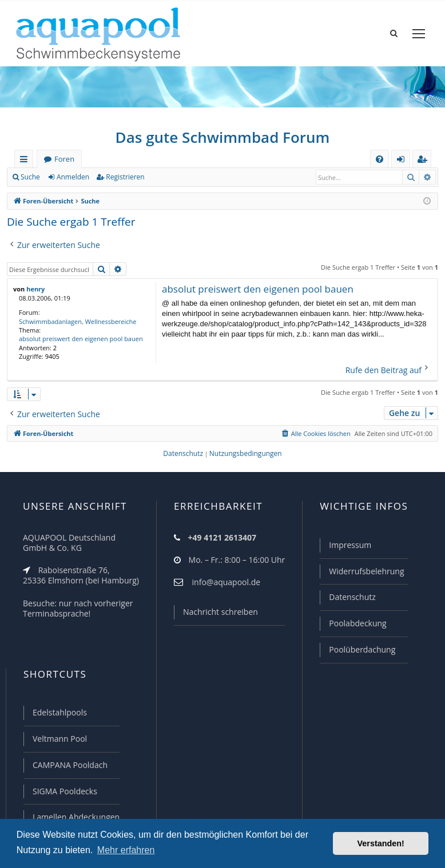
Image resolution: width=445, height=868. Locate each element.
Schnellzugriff (26, 161)
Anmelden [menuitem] (404, 161)
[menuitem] (380, 159)
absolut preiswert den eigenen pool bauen (81, 339)
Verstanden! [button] (381, 843)
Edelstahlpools (60, 712)
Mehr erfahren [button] (126, 850)
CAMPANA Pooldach (70, 765)
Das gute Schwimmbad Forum (223, 137)
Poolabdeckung (357, 623)
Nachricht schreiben (220, 612)
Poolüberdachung (362, 649)
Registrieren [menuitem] (424, 161)
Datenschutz (352, 597)
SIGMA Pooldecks (65, 791)
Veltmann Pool (60, 739)
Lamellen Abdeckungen (76, 817)
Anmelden (73, 177)
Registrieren (125, 177)
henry (35, 289)
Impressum (350, 545)
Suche (30, 177)
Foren (64, 159)
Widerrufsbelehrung (366, 571)
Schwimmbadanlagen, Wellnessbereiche (78, 321)
